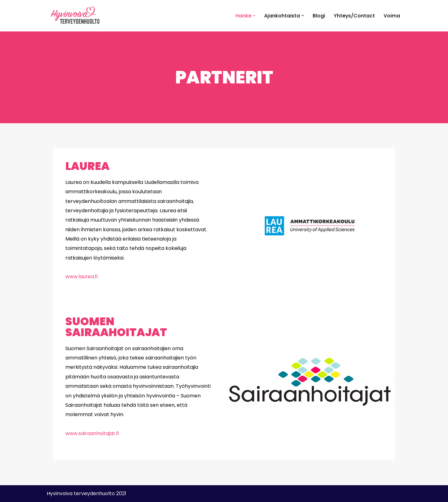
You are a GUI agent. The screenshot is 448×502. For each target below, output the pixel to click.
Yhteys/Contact (354, 16)
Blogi (319, 16)
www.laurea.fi (82, 277)
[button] (254, 16)
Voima (392, 16)
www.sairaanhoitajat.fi (92, 433)
